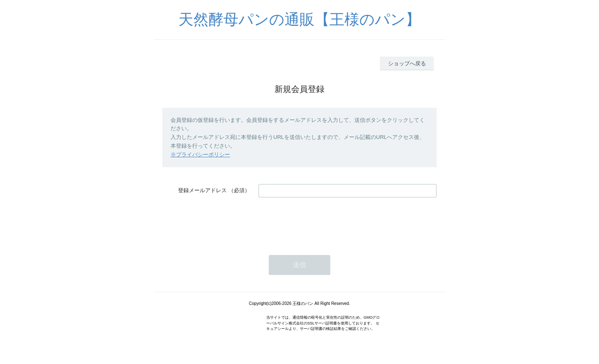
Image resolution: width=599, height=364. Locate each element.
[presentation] (322, 222)
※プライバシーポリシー (200, 155)
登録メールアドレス (202, 190)
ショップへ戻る (407, 63)
